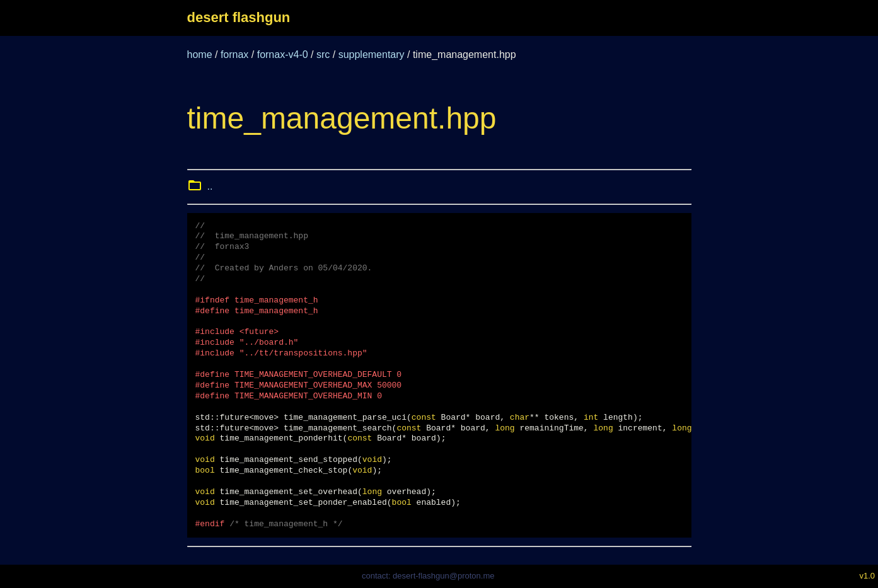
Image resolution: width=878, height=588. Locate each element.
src (323, 55)
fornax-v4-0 (283, 55)
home (200, 55)
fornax (234, 55)
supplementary (372, 55)
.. (210, 186)
